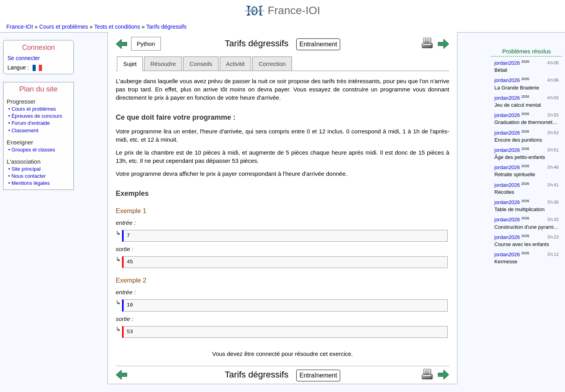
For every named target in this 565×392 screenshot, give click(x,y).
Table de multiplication (519, 209)
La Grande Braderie (517, 88)
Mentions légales (31, 183)
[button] (146, 44)
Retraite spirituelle (515, 174)
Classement (25, 130)
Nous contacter (28, 176)
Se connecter (24, 58)
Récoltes (504, 192)
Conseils (201, 64)
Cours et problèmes (64, 27)
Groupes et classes (33, 150)
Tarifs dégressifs (167, 27)
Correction (272, 64)
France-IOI (282, 10)
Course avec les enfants (522, 244)
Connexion (38, 47)
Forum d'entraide (31, 123)
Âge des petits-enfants (520, 157)
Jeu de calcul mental (518, 105)
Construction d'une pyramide (527, 227)
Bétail (501, 70)
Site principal (26, 169)
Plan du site (38, 89)
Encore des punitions (518, 140)
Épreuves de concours (37, 116)
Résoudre (163, 64)
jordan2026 (507, 63)
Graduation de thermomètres (527, 122)
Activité (235, 64)
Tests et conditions (117, 27)
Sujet (130, 64)
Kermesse (506, 262)
